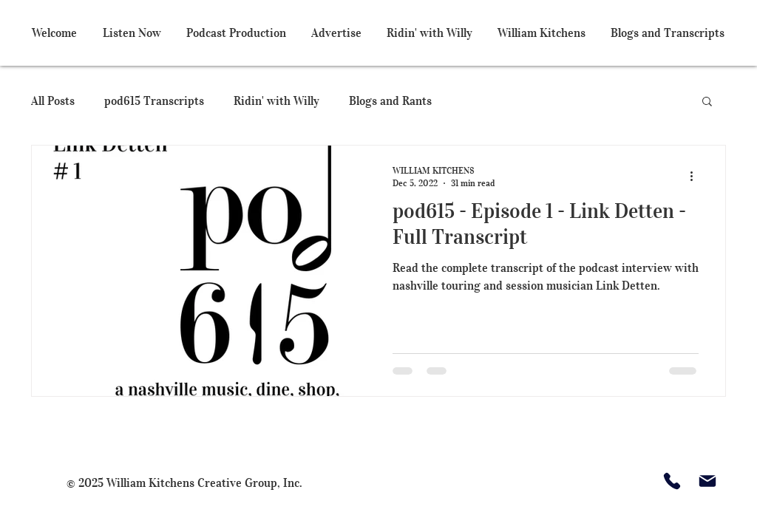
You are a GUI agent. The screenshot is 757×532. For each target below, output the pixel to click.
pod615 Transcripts (154, 100)
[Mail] (707, 481)
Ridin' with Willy (276, 100)
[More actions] (696, 176)
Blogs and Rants (390, 100)
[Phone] (672, 481)
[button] (707, 102)
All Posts (53, 100)
